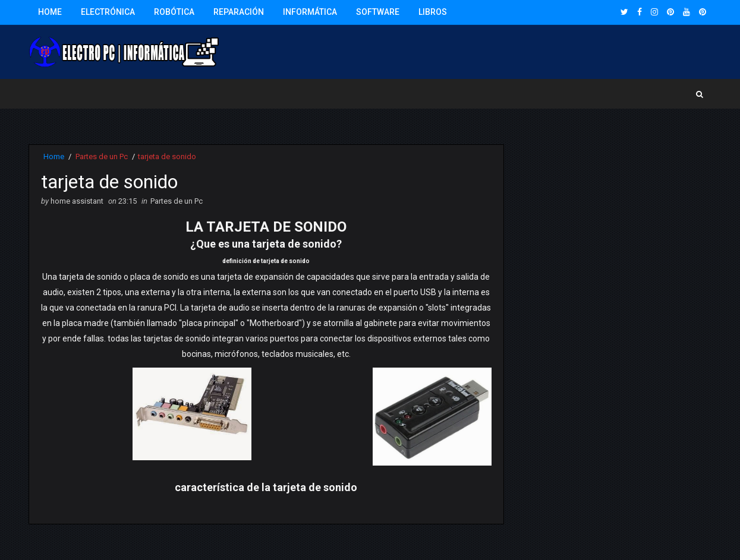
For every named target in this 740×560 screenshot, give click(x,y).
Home (50, 12)
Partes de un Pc (102, 156)
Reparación (239, 12)
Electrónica (108, 12)
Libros (433, 12)
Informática (310, 12)
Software (378, 12)
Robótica (174, 12)
